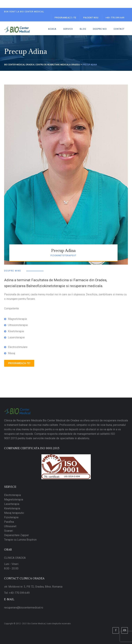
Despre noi (100, 29)
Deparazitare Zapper (16, 535)
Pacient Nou (91, 18)
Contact (119, 29)
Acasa (52, 29)
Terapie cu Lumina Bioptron (20, 540)
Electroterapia (12, 495)
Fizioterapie (11, 517)
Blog (83, 29)
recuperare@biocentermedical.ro (24, 608)
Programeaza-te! (19, 363)
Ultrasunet (10, 526)
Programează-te (65, 18)
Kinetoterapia (12, 508)
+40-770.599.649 (115, 18)
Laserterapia (12, 504)
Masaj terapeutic (14, 513)
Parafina (9, 522)
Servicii (68, 29)
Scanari (9, 531)
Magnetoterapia (14, 500)
